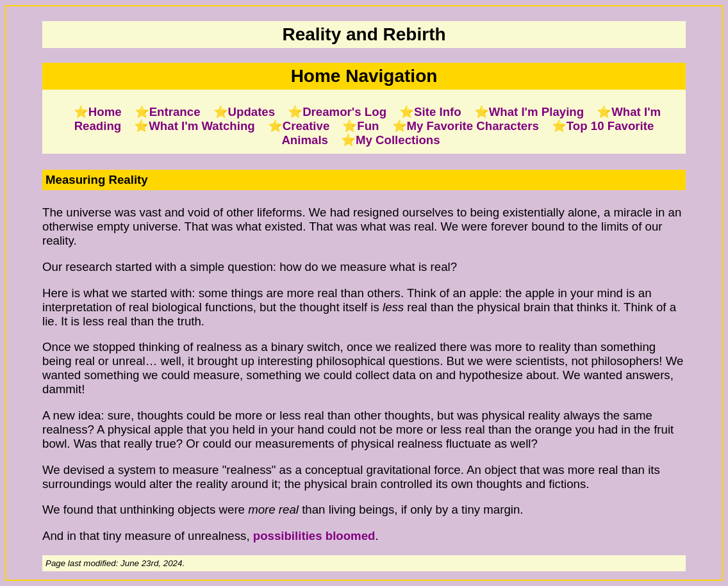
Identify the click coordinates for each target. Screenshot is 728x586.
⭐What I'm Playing (529, 112)
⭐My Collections (391, 140)
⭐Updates (244, 112)
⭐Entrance (168, 112)
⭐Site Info (430, 112)
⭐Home (98, 112)
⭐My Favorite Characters (466, 126)
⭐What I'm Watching (194, 126)
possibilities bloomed (314, 536)
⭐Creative (299, 126)
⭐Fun (360, 126)
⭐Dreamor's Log (337, 112)
